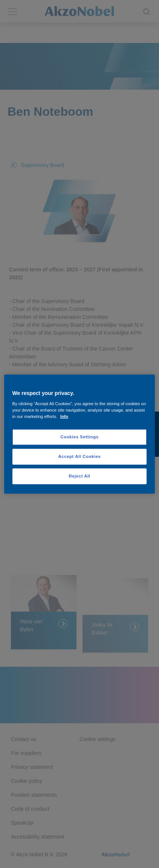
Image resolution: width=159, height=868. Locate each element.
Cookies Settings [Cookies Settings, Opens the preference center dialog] (79, 437)
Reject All (79, 476)
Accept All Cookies (80, 456)
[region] (80, 434)
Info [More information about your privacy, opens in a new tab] (64, 416)
